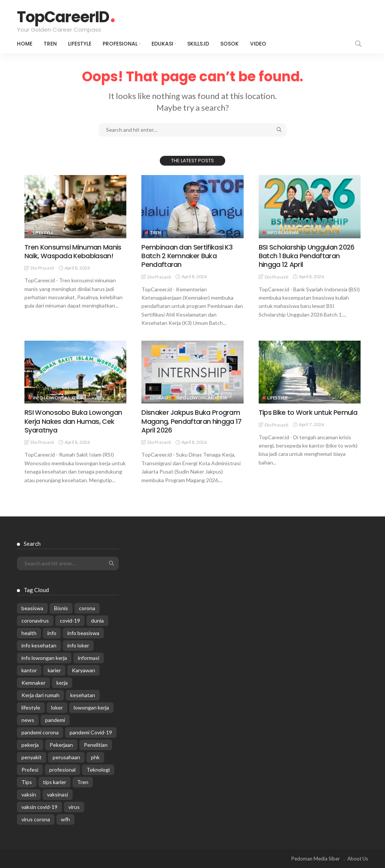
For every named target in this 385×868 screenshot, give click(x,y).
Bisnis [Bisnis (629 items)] (61, 608)
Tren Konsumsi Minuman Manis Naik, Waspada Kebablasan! (73, 251)
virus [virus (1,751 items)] (74, 807)
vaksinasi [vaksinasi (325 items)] (58, 794)
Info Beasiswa (283, 232)
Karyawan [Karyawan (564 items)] (83, 670)
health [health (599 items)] (29, 633)
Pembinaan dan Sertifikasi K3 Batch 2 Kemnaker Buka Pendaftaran (187, 256)
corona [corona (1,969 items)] (87, 608)
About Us (358, 859)
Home (25, 44)
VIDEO (258, 44)
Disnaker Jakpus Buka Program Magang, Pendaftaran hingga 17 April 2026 (191, 421)
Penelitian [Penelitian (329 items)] (96, 745)
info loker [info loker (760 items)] (78, 645)
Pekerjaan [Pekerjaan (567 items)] (61, 745)
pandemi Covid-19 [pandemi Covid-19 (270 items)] (91, 732)
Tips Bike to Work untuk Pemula (308, 412)
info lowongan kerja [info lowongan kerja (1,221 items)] (44, 658)
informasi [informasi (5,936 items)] (89, 658)
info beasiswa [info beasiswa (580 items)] (83, 633)
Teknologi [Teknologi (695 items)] (98, 770)
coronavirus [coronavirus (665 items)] (35, 621)
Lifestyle (80, 44)
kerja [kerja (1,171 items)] (62, 683)
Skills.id (198, 44)
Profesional (120, 44)
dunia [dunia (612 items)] (97, 621)
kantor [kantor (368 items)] (29, 670)
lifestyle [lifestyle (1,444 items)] (31, 707)
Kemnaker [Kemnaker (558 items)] (33, 683)
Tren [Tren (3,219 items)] (83, 782)
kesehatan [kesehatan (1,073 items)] (83, 695)
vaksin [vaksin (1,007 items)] (29, 794)
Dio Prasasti (42, 268)
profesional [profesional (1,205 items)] (62, 770)
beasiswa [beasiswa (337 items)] (32, 608)
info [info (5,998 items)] (52, 633)
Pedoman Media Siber (316, 859)
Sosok (230, 44)
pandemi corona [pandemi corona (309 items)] (40, 732)
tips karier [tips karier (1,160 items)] (55, 782)
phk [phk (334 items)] (95, 757)
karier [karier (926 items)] (54, 670)
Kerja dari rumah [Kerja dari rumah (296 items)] (40, 695)
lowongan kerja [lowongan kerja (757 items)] (91, 707)
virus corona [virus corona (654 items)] (36, 819)
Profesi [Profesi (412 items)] (30, 770)
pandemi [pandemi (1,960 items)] (55, 720)
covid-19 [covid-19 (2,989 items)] (70, 621)
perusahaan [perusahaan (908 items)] (66, 757)
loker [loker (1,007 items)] (57, 707)
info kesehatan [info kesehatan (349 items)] (39, 645)
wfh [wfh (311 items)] (65, 819)
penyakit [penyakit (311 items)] (32, 757)
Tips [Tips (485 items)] (27, 782)
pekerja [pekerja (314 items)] (30, 745)
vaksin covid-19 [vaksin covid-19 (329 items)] (39, 807)
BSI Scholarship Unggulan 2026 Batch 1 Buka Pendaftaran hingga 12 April (306, 256)
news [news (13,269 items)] (28, 720)
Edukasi (162, 44)
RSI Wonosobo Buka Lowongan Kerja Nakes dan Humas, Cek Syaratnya (73, 421)
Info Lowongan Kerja (58, 398)
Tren (50, 44)
